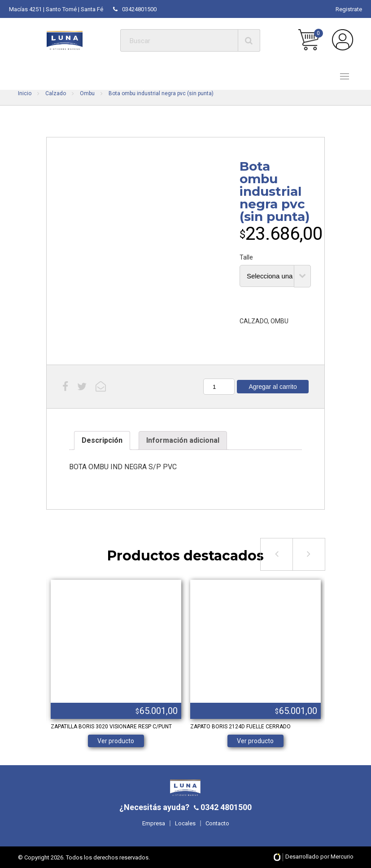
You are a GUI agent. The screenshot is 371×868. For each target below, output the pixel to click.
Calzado (56, 93)
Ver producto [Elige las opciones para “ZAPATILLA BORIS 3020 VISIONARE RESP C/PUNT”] (116, 741)
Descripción (102, 440)
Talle (246, 257)
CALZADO (254, 321)
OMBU (279, 321)
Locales (185, 823)
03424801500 (135, 9)
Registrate (349, 9)
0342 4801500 (225, 807)
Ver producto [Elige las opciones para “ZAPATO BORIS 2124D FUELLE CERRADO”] (255, 741)
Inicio (25, 93)
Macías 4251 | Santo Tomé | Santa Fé (56, 9)
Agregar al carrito (273, 387)
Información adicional (183, 440)
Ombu (87, 93)
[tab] (102, 441)
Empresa (154, 823)
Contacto (217, 823)
